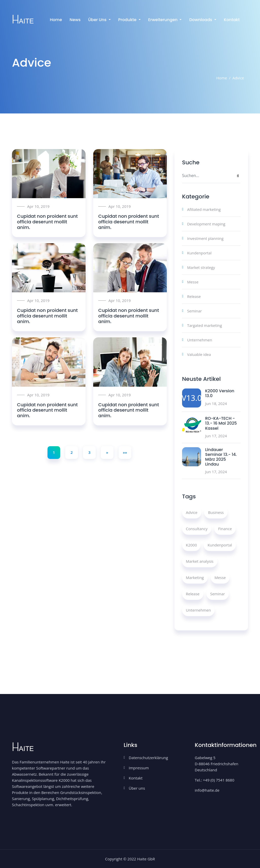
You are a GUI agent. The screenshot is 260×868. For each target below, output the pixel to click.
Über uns (137, 788)
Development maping (206, 224)
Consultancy (197, 529)
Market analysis (200, 561)
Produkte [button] (128, 20)
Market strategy (201, 267)
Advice (192, 512)
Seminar (194, 311)
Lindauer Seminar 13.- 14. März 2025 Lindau (221, 457)
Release (194, 296)
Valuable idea (199, 354)
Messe (193, 282)
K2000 (191, 545)
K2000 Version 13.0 (220, 393)
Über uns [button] (98, 20)
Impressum (139, 768)
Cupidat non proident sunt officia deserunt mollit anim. (47, 222)
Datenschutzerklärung (148, 758)
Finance (225, 529)
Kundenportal (199, 253)
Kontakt (232, 20)
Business (216, 512)
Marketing (195, 577)
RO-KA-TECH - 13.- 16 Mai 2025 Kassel (221, 423)
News (75, 20)
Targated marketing (205, 325)
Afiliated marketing (204, 209)
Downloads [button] (201, 20)
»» (125, 452)
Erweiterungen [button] (164, 20)
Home (56, 20)
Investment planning (205, 238)
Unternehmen (200, 340)
